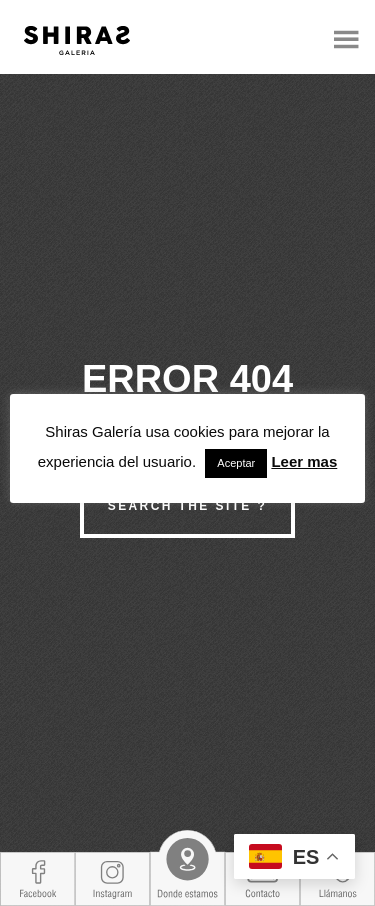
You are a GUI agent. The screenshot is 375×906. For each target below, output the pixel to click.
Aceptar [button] (236, 463)
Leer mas (304, 461)
